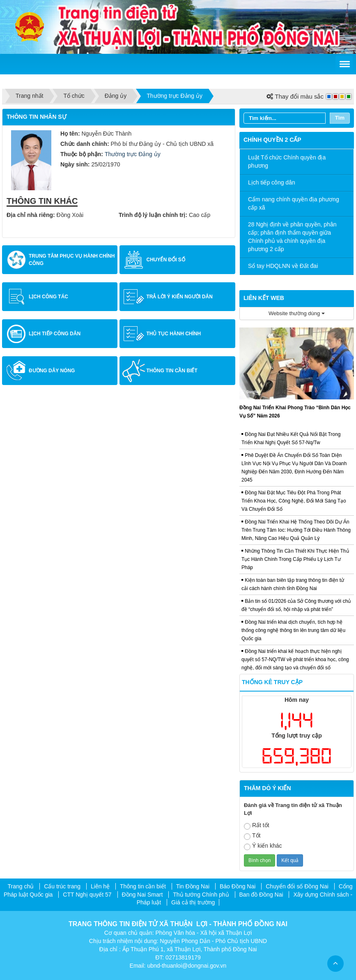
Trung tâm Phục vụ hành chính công (72, 260)
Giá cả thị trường (193, 902)
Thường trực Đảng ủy (133, 154)
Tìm (340, 118)
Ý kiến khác (263, 846)
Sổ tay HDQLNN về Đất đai (283, 266)
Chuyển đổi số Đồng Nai (297, 886)
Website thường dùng (297, 313)
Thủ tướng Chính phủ (201, 895)
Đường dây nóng (52, 371)
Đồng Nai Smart (142, 895)
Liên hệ (100, 886)
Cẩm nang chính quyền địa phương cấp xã (294, 203)
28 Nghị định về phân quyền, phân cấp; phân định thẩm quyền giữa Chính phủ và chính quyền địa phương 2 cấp (292, 237)
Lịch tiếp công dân (55, 334)
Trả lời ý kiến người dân (179, 297)
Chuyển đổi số (165, 260)
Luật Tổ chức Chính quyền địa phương (287, 161)
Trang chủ (21, 886)
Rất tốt (257, 826)
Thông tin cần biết (172, 371)
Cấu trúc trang (62, 886)
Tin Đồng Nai (193, 886)
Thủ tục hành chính (173, 334)
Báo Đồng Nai (238, 886)
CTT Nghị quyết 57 (87, 895)
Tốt (252, 836)
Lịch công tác (48, 297)
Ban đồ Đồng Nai (261, 895)
